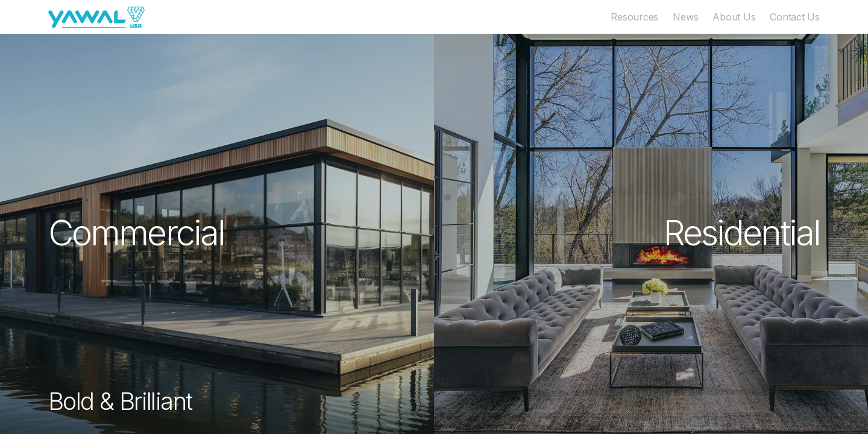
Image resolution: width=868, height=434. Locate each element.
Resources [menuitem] (634, 17)
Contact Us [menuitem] (795, 17)
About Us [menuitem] (734, 17)
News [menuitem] (685, 17)
